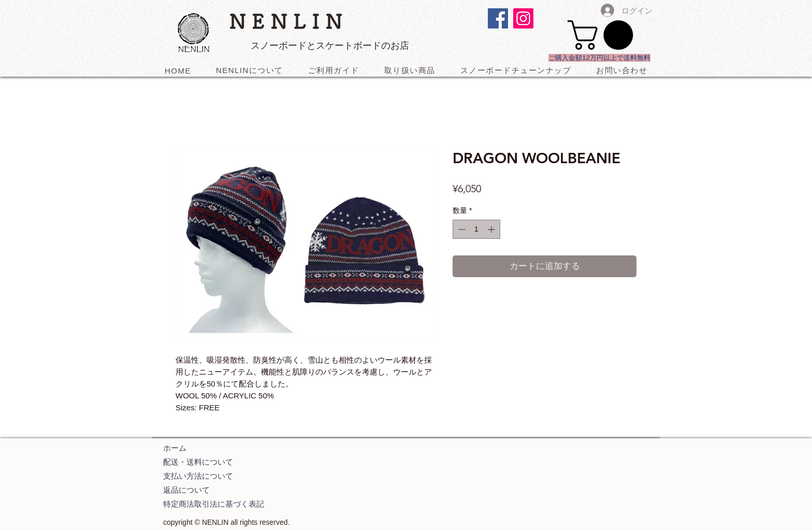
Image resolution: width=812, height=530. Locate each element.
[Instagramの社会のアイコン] (523, 18)
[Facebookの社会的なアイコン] (498, 18)
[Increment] (492, 229)
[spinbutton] (476, 229)
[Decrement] (461, 229)
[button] (604, 35)
